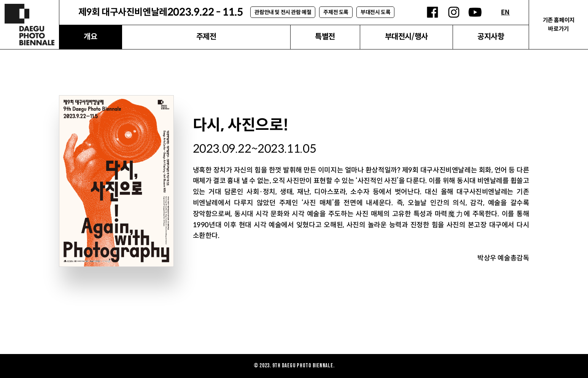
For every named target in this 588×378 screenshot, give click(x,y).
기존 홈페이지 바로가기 (559, 24)
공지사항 (491, 37)
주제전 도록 (336, 12)
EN (505, 12)
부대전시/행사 (406, 37)
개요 (90, 37)
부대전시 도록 (375, 12)
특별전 (325, 37)
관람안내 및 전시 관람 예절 (283, 12)
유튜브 (475, 12)
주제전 (206, 37)
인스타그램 (454, 12)
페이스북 (432, 12)
